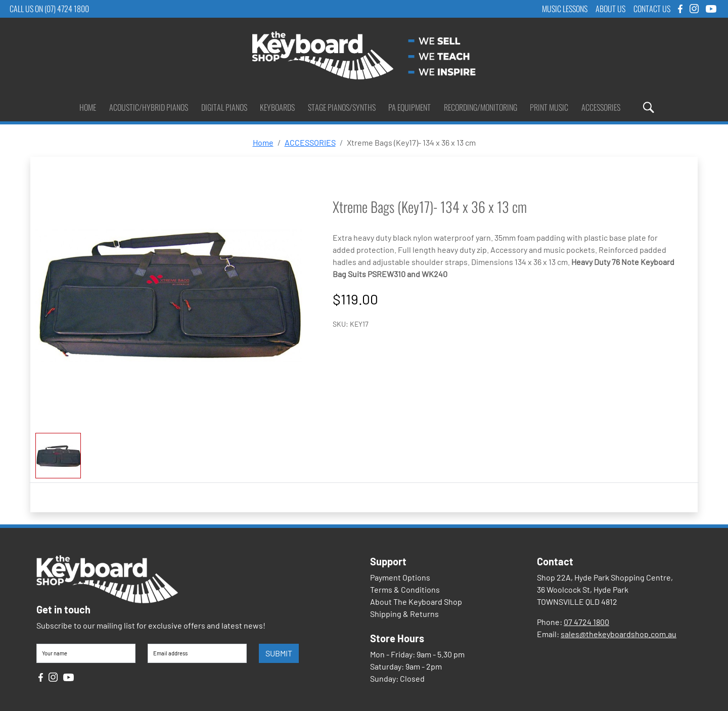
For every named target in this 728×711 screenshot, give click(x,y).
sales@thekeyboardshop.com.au (619, 634)
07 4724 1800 (586, 622)
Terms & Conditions (405, 589)
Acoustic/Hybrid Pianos (149, 107)
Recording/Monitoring (481, 107)
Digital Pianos (224, 107)
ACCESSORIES (310, 142)
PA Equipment (409, 107)
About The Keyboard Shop (416, 602)
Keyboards (277, 107)
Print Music (549, 107)
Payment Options (400, 577)
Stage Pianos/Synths (342, 107)
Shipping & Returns (404, 614)
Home (88, 107)
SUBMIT (279, 653)
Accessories (601, 107)
